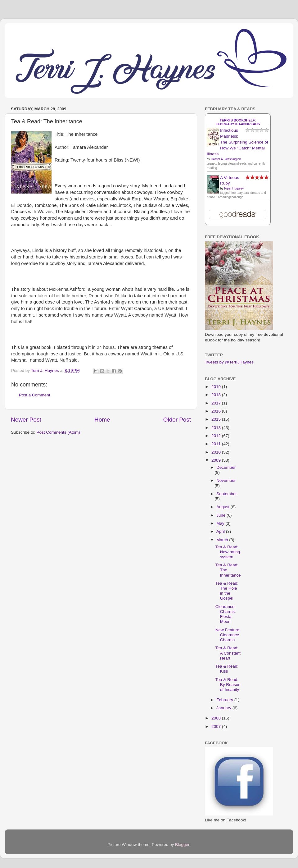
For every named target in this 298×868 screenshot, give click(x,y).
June (221, 515)
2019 (217, 387)
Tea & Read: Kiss (227, 669)
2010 (217, 452)
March (223, 540)
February (225, 700)
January (224, 708)
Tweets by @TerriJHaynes (229, 362)
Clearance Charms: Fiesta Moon (226, 614)
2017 (217, 403)
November (226, 480)
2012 (217, 436)
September (227, 494)
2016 (217, 411)
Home (102, 420)
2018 (217, 395)
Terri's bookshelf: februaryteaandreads (238, 122)
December (226, 467)
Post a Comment (35, 395)
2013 (217, 428)
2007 (217, 726)
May (221, 523)
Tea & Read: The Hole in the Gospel (227, 591)
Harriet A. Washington (226, 159)
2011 (217, 444)
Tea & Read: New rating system (228, 552)
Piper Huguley (234, 188)
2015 (217, 419)
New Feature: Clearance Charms (228, 635)
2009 (217, 460)
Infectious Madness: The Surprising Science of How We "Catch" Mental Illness (237, 142)
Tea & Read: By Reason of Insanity (228, 685)
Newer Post (26, 420)
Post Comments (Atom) (58, 432)
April (221, 531)
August (223, 507)
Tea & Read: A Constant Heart (228, 653)
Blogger (182, 845)
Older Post (177, 420)
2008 (217, 718)
